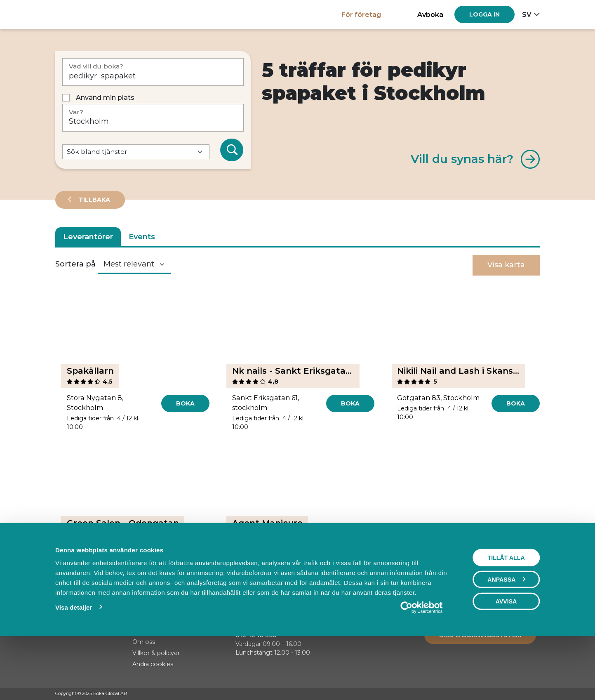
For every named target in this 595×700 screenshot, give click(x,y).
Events (142, 237)
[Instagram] (520, 694)
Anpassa (506, 636)
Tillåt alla (506, 614)
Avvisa (506, 658)
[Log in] (484, 14)
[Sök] (232, 150)
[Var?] (153, 118)
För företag (361, 14)
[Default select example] (136, 152)
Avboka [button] (430, 14)
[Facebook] (504, 694)
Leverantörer (88, 237)
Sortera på (75, 264)
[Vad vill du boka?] (153, 72)
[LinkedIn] (536, 694)
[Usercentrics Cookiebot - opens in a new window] (422, 664)
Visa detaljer (74, 664)
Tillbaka (94, 200)
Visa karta (506, 265)
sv (527, 14)
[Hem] (84, 14)
